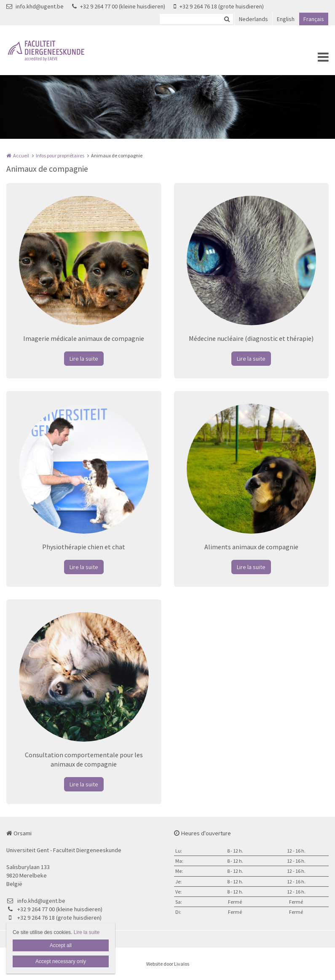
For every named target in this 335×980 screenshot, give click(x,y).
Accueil (21, 155)
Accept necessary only (61, 961)
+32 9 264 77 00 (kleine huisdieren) (119, 6)
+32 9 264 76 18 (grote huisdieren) (219, 6)
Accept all (61, 945)
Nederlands (253, 19)
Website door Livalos (168, 964)
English (286, 19)
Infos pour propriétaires (60, 155)
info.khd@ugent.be (35, 6)
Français (314, 19)
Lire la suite (84, 359)
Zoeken (227, 19)
